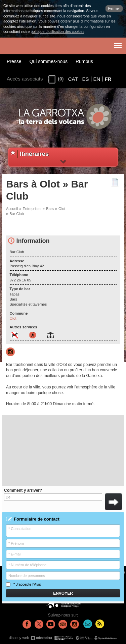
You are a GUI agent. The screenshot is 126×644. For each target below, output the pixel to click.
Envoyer (63, 593)
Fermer (114, 8)
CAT (73, 79)
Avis (37, 584)
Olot (62, 209)
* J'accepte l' (24, 584)
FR (108, 79)
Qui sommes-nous (48, 61)
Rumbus (84, 61)
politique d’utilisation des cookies (57, 32)
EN (97, 79)
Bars (50, 209)
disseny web (63, 638)
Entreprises (32, 209)
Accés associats (25, 79)
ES (86, 79)
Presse (14, 61)
